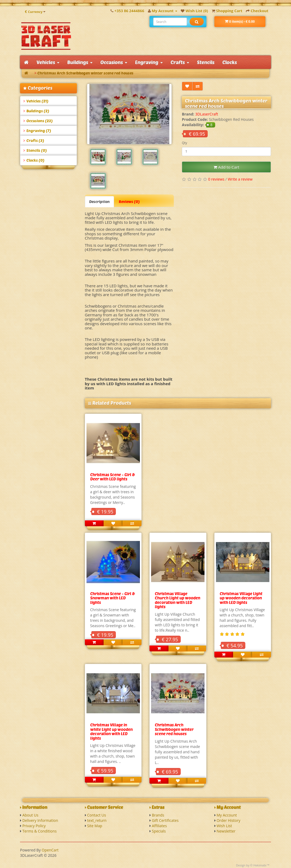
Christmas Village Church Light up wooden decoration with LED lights (178, 600)
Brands (158, 815)
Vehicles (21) (36, 101)
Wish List (224, 826)
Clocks (230, 62)
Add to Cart (226, 167)
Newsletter (226, 831)
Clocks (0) (34, 160)
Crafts (180, 62)
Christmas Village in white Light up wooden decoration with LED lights (111, 731)
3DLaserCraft (207, 114)
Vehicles (48, 62)
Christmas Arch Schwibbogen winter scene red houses (85, 73)
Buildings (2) (36, 111)
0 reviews (216, 179)
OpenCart (50, 850)
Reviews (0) (129, 202)
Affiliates (159, 826)
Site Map (95, 826)
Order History (228, 820)
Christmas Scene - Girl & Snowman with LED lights (113, 598)
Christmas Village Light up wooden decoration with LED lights (241, 598)
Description (99, 202)
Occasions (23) (38, 121)
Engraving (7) (37, 131)
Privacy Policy (34, 826)
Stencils (206, 62)
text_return (97, 820)
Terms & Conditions (40, 831)
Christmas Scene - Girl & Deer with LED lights (113, 477)
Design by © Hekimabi (251, 865)
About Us (30, 815)
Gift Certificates (165, 820)
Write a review (240, 179)
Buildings (80, 62)
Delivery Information (40, 820)
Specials (159, 831)
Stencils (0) (35, 150)
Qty (184, 143)
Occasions (114, 62)
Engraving (149, 62)
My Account (227, 815)
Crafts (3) (34, 140)
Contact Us (97, 815)
